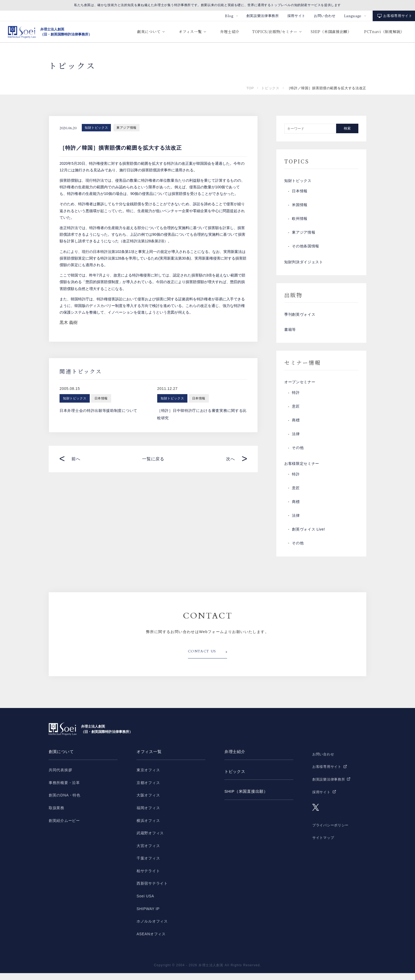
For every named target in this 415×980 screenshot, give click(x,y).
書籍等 (290, 334)
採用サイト (296, 16)
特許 (296, 399)
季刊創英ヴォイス (300, 318)
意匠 (296, 412)
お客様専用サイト (398, 16)
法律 (296, 440)
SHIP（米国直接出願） (331, 32)
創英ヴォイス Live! (309, 536)
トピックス (270, 88)
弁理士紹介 (230, 32)
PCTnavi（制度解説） (384, 32)
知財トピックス (96, 128)
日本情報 (300, 193)
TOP (250, 88)
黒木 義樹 (69, 322)
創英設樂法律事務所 (263, 16)
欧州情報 (300, 220)
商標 (296, 426)
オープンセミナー (300, 387)
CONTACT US (203, 659)
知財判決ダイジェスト (304, 264)
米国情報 (300, 206)
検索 (347, 128)
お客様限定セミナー (302, 470)
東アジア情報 (127, 128)
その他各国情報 (306, 248)
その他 (298, 454)
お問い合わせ (325, 16)
